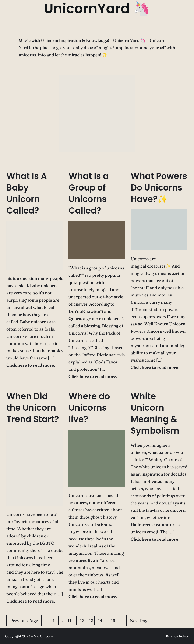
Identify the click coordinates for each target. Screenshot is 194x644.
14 (100, 620)
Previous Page (24, 620)
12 (82, 620)
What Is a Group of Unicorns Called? (89, 193)
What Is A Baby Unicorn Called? (27, 193)
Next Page (140, 620)
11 (70, 620)
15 (113, 620)
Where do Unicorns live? (89, 408)
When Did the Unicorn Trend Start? (33, 408)
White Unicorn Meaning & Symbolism (155, 413)
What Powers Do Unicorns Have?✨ (159, 188)
